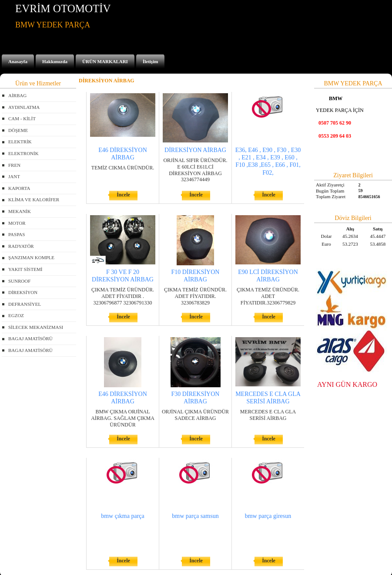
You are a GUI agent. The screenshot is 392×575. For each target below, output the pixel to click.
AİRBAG (17, 95)
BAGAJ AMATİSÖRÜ (30, 338)
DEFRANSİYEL (25, 304)
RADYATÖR (21, 246)
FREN (14, 165)
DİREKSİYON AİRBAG (195, 150)
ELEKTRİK (20, 142)
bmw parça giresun (268, 516)
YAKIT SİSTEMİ (25, 269)
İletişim (150, 61)
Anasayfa (18, 61)
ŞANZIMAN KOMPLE (31, 257)
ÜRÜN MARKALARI (105, 61)
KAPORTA (19, 188)
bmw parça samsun (195, 516)
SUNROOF (19, 281)
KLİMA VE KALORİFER (34, 200)
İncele (123, 195)
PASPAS (17, 234)
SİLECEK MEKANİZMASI (36, 327)
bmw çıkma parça (123, 516)
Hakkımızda (55, 61)
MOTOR (17, 223)
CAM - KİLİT (22, 118)
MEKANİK (20, 211)
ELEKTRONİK (23, 153)
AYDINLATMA (24, 107)
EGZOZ (16, 315)
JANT (14, 176)
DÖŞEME (18, 130)
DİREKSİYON (23, 292)
